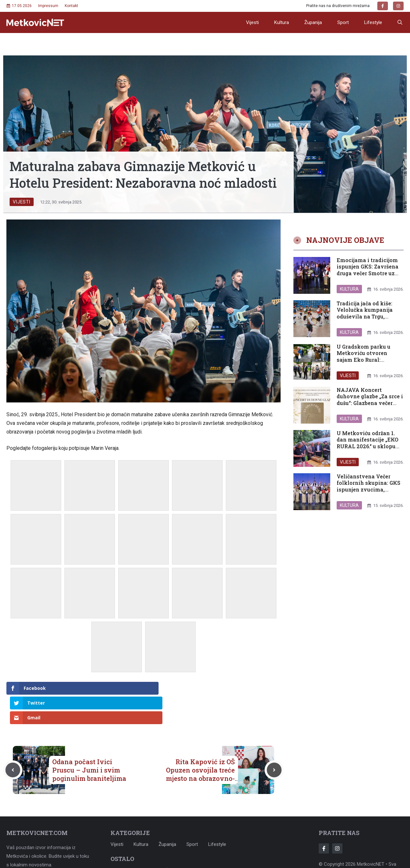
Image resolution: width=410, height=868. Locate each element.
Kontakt (71, 6)
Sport (343, 22)
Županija (313, 22)
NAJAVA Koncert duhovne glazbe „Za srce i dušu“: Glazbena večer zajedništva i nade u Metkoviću (370, 403)
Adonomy (381, 843)
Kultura (282, 22)
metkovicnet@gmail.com (51, 850)
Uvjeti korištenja (162, 840)
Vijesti (252, 22)
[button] (400, 22)
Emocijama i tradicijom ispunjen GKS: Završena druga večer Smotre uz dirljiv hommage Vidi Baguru (368, 273)
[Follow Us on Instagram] (337, 819)
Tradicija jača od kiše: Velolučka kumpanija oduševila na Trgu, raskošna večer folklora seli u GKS (368, 317)
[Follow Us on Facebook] (324, 819)
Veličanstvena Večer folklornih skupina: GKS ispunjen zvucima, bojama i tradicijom (369, 486)
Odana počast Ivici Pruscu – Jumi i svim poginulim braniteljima (89, 740)
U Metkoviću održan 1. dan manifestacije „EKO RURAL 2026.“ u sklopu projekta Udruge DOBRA (368, 443)
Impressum (48, 6)
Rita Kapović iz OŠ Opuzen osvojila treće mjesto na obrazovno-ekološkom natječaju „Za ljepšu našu (200, 749)
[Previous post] (13, 740)
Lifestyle (373, 22)
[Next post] (274, 740)
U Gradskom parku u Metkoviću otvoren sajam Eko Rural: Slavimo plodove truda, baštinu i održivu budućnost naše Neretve (368, 363)
